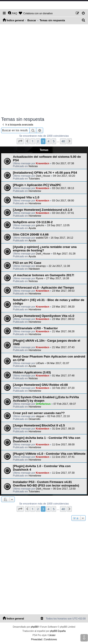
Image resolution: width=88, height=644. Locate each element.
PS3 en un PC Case (27, 263)
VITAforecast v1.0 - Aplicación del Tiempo (44, 288)
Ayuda (32, 228)
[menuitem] (12, 13)
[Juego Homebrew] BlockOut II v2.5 (39, 425)
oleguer (40, 416)
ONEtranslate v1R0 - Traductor (35, 328)
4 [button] (48, 141)
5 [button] (54, 141)
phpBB (34, 627)
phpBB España (58, 631)
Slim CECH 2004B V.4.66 (31, 234)
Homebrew (35, 191)
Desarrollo (34, 419)
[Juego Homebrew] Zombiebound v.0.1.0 (43, 210)
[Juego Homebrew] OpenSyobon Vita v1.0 (44, 316)
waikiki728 (42, 238)
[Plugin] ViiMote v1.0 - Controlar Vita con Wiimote (49, 454)
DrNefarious (43, 404)
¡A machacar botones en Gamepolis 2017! (44, 275)
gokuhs (40, 225)
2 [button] (38, 141)
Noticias (33, 166)
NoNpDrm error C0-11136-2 (33, 222)
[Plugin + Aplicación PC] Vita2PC (37, 185)
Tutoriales (34, 179)
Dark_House (43, 176)
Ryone (40, 278)
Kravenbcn (43, 163)
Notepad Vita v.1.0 (26, 197)
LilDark (40, 363)
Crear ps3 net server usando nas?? (39, 413)
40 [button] (63, 141)
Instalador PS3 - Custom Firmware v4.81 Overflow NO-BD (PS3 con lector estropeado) (46, 484)
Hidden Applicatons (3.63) (32, 372)
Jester (52, 635)
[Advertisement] (44, 70)
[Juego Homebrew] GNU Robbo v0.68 (40, 385)
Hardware (34, 269)
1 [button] (33, 141)
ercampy (41, 266)
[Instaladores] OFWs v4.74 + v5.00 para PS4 (45, 173)
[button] (20, 141)
